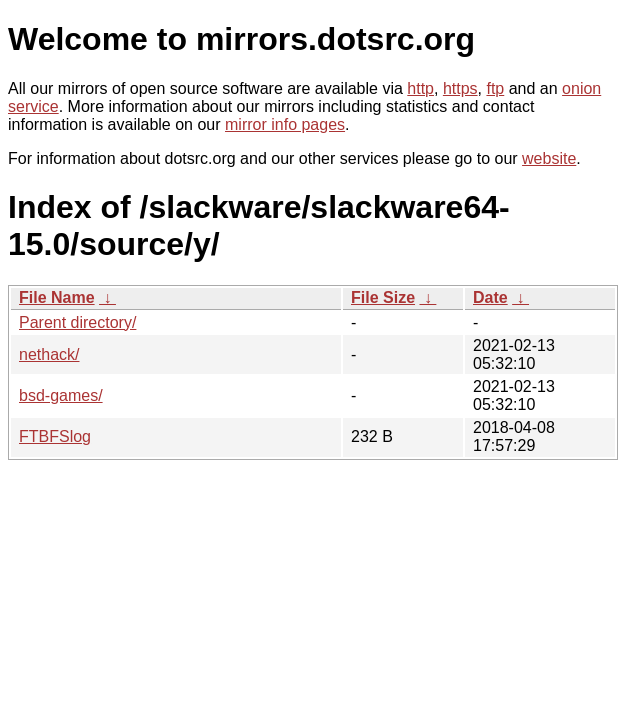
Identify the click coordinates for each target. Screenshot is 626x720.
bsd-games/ (61, 395)
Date (490, 297)
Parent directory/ (77, 322)
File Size (383, 297)
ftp (495, 88)
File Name (57, 297)
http (420, 88)
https (460, 88)
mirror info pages (285, 124)
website (549, 158)
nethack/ (49, 354)
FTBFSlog (55, 436)
